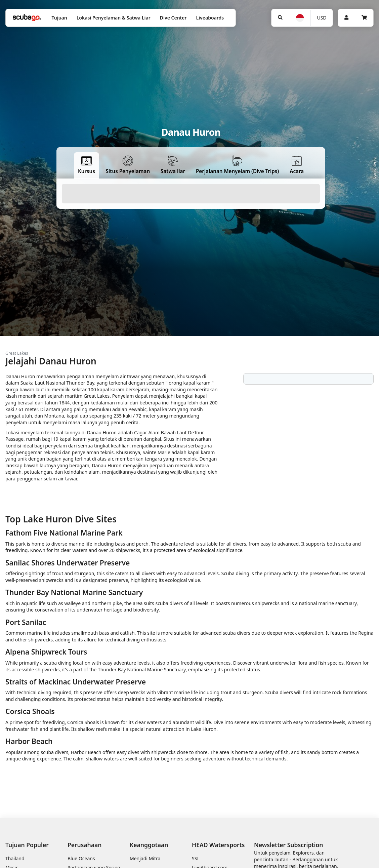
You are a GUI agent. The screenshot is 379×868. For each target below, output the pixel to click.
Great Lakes (17, 353)
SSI (195, 858)
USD (322, 18)
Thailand (15, 858)
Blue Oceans (81, 858)
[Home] (27, 18)
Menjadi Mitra (145, 858)
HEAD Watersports (218, 845)
